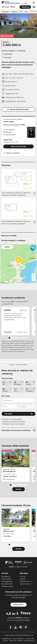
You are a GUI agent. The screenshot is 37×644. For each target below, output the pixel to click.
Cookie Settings (29, 641)
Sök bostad (5, 7)
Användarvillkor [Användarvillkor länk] (30, 638)
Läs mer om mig (11, 134)
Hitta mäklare (6, 579)
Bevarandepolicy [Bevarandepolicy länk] (19, 638)
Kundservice (6, 576)
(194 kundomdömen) (13, 125)
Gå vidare (9, 414)
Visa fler (18, 489)
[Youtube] (16, 627)
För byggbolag (7, 581)
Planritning (8, 57)
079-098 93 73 (10, 130)
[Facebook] (10, 627)
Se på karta (8, 54)
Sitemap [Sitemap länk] (21, 641)
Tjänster (23, 579)
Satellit (7, 247)
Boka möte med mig (18, 146)
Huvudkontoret (7, 584)
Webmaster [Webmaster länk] (13, 641)
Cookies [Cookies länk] (6, 641)
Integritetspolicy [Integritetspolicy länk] (7, 638)
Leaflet (19, 283)
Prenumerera (19, 605)
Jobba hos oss (25, 584)
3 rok (26, 11)
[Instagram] (21, 627)
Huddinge (14, 11)
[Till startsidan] (15, 3)
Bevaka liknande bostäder (19, 109)
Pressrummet (24, 581)
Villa (21, 11)
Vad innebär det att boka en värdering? (16, 430)
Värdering (25, 7)
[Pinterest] (26, 627)
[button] (34, 7)
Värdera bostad (7, 586)
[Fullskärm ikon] (34, 194)
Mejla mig (9, 132)
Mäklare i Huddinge (13, 153)
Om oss (22, 576)
